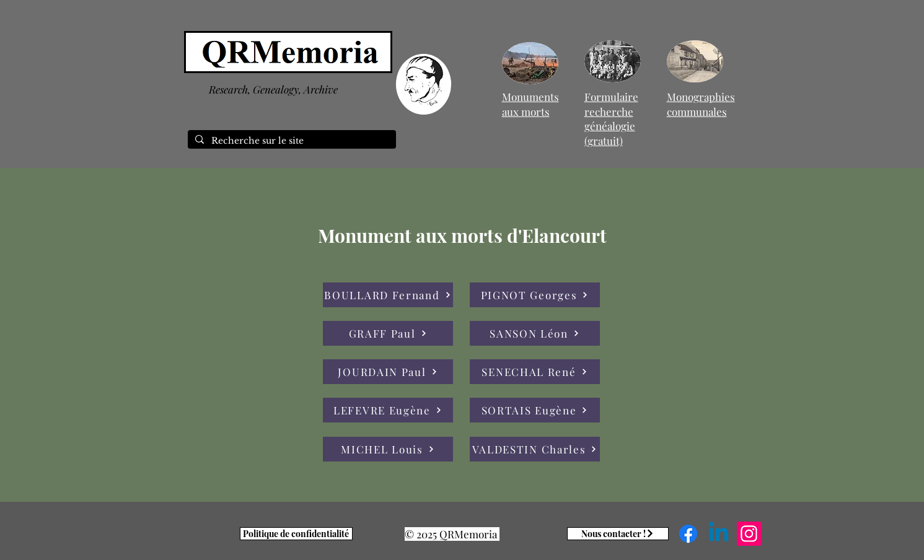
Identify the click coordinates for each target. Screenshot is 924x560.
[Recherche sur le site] (291, 141)
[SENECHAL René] (535, 372)
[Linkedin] (719, 534)
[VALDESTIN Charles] (535, 449)
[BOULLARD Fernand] (388, 295)
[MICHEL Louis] (388, 449)
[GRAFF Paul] (388, 333)
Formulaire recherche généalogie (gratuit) (611, 119)
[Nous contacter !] (618, 534)
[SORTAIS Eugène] (535, 410)
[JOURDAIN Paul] (388, 372)
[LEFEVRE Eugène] (388, 410)
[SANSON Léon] (535, 333)
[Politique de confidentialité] (296, 534)
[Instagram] (749, 534)
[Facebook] (688, 534)
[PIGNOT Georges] (535, 295)
